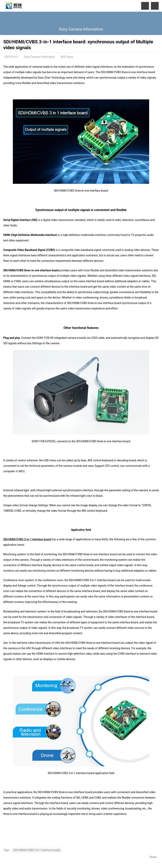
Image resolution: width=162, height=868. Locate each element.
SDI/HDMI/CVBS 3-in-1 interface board (27, 539)
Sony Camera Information (81, 29)
